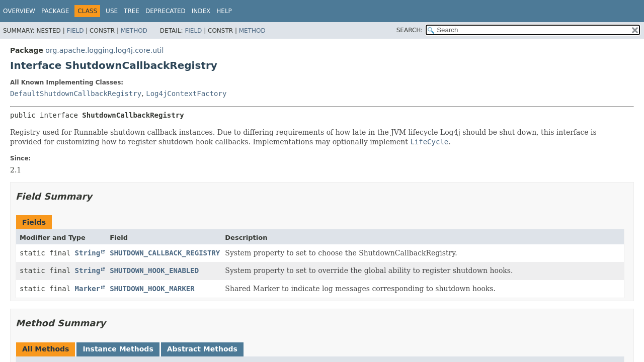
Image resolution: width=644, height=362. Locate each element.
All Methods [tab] (46, 349)
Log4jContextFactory (186, 94)
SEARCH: (410, 30)
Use (112, 11)
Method (134, 31)
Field (75, 31)
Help (224, 11)
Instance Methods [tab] (118, 349)
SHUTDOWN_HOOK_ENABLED (154, 270)
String (88, 253)
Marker (88, 289)
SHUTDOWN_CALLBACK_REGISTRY (165, 253)
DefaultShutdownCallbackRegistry (76, 94)
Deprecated (166, 11)
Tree (132, 11)
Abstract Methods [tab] (202, 349)
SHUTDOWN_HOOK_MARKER (152, 289)
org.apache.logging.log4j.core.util (104, 50)
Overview (19, 11)
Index (201, 11)
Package (55, 11)
